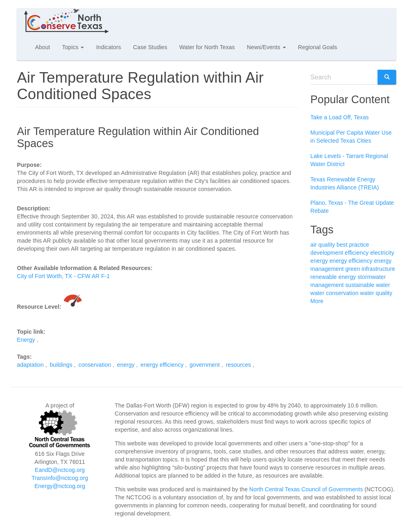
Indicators (108, 47)
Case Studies (150, 47)
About (43, 47)
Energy (26, 340)
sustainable (360, 285)
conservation (95, 365)
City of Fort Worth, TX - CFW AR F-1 (63, 276)
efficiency (357, 253)
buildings (61, 365)
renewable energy (333, 277)
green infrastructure (370, 269)
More (317, 301)
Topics (73, 47)
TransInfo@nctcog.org (60, 478)
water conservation (335, 293)
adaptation (30, 365)
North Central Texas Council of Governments (306, 489)
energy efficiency (162, 365)
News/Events (266, 47)
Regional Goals (318, 47)
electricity (382, 253)
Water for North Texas (207, 47)
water (383, 285)
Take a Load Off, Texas (340, 117)
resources (238, 365)
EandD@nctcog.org (60, 470)
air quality (323, 245)
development (327, 253)
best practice (353, 245)
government (205, 365)
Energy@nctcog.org (60, 486)
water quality (376, 293)
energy (126, 365)
